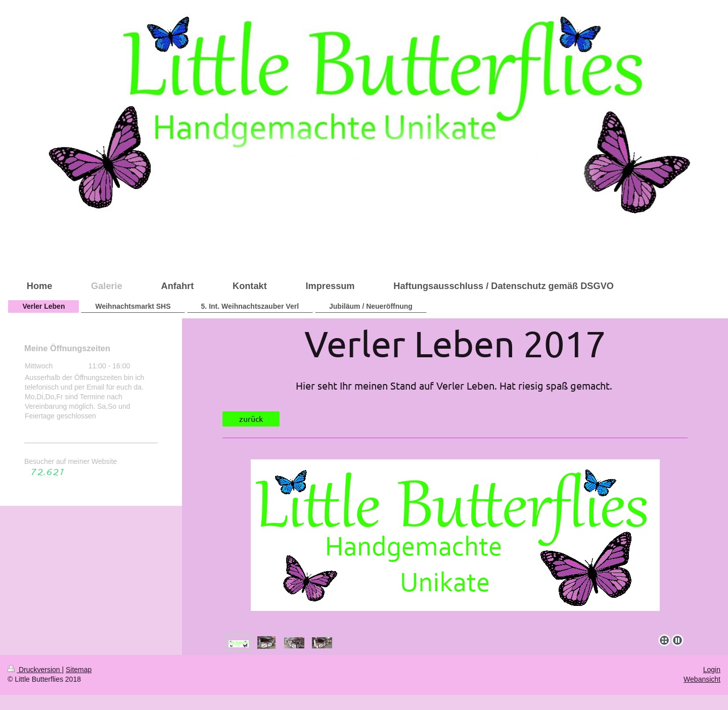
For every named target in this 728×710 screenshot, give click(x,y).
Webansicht (702, 679)
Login (712, 670)
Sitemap (79, 670)
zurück (251, 418)
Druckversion (35, 670)
